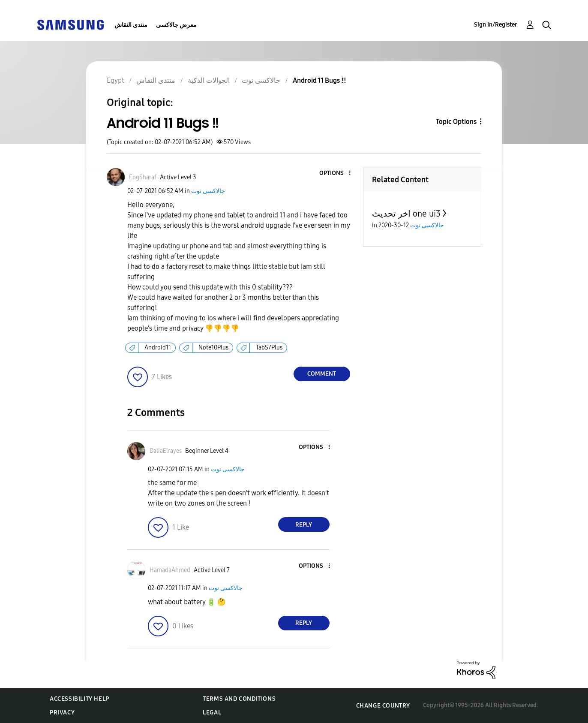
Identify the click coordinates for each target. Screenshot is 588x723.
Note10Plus (213, 348)
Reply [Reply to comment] (304, 525)
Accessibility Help (79, 699)
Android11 (158, 348)
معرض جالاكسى (176, 25)
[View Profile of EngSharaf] (143, 177)
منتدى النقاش (131, 25)
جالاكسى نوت (208, 191)
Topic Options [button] (456, 122)
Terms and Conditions (239, 699)
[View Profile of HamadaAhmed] (170, 570)
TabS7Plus (269, 348)
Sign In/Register (496, 25)
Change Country (383, 706)
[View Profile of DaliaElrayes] (166, 451)
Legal (212, 712)
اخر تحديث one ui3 (406, 214)
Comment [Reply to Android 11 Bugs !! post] (322, 374)
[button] (335, 173)
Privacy (62, 712)
